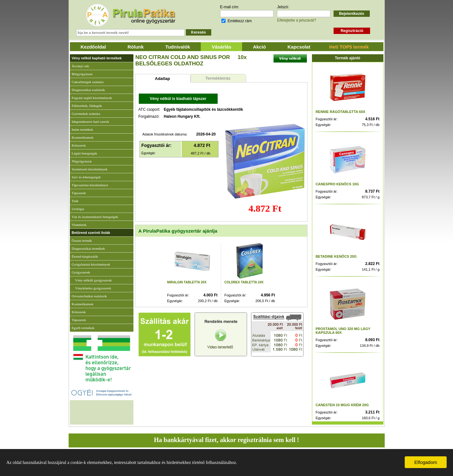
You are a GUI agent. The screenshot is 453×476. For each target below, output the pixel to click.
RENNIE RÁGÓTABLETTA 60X (340, 112)
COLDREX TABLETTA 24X (244, 282)
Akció (259, 47)
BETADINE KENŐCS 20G (336, 256)
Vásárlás (221, 47)
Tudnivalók (178, 47)
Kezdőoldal (93, 47)
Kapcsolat (299, 47)
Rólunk (136, 47)
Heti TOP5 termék (349, 47)
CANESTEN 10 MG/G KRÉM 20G (342, 405)
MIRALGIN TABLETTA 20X (187, 282)
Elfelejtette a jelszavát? (297, 20)
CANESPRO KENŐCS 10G (337, 184)
